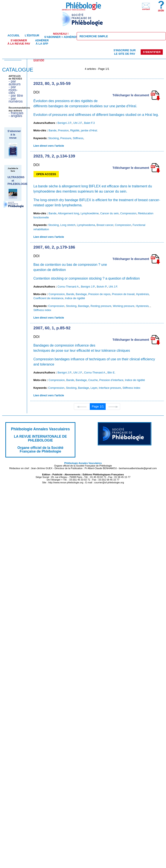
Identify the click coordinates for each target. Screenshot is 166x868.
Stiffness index (42, 310)
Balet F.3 (89, 123)
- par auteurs (15, 83)
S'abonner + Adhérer (61, 35)
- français (16, 113)
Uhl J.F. (78, 123)
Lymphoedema (86, 225)
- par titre (16, 96)
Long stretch (68, 225)
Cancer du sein (110, 213)
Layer (94, 388)
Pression (63, 130)
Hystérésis (143, 294)
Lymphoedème (90, 213)
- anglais (15, 116)
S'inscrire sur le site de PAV (124, 52)
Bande (53, 130)
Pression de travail (123, 294)
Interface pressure (110, 388)
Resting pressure (101, 306)
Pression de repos (99, 294)
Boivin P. (102, 287)
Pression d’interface (111, 380)
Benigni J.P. (65, 123)
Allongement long (68, 213)
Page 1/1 (98, 406)
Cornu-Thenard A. (69, 287)
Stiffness (78, 138)
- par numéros (16, 100)
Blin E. (111, 373)
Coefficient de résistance (49, 298)
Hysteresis (142, 306)
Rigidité (75, 130)
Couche (93, 380)
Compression (128, 213)
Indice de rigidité (75, 298)
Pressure (66, 138)
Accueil (14, 35)
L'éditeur (32, 35)
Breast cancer (105, 225)
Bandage (81, 294)
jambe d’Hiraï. (89, 130)
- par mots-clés (13, 90)
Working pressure (123, 306)
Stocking (53, 138)
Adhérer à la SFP (42, 42)
